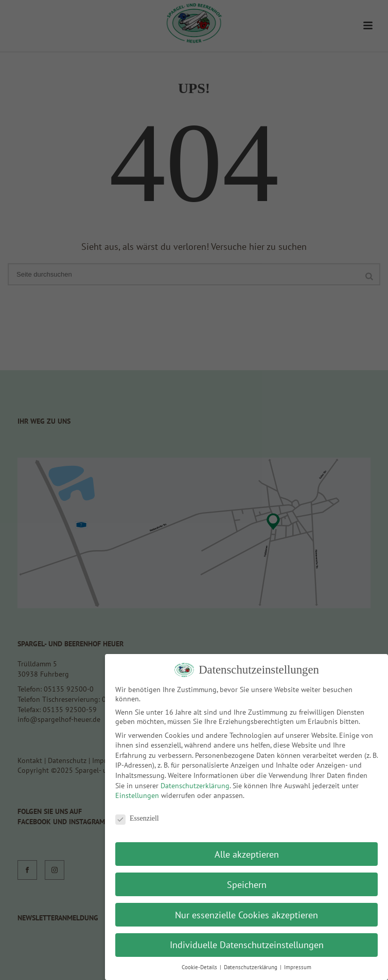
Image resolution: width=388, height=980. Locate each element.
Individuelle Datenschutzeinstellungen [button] (247, 945)
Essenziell (137, 819)
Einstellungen (137, 795)
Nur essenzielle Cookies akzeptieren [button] (246, 915)
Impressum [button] (298, 967)
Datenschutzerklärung (195, 786)
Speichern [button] (247, 885)
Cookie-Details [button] (200, 967)
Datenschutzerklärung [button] (251, 967)
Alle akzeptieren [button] (247, 854)
